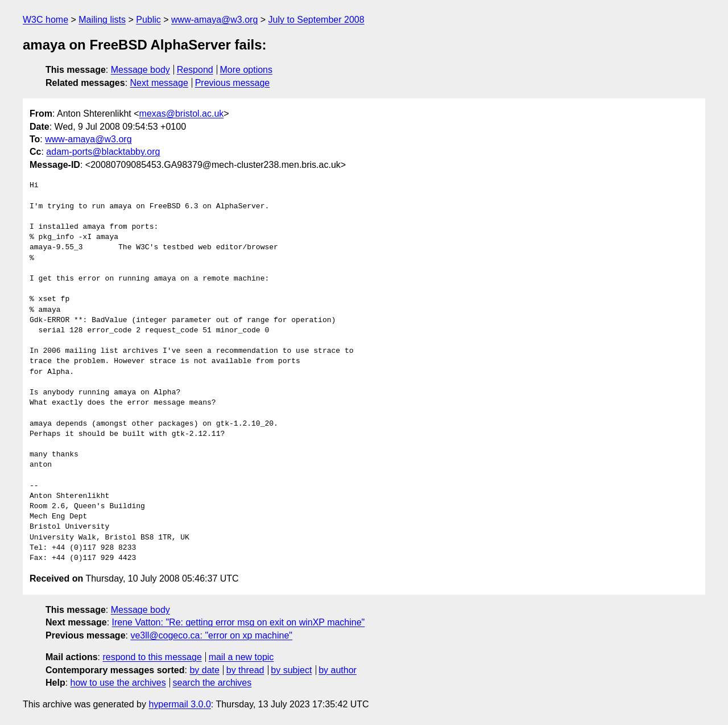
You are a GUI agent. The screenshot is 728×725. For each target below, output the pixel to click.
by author (338, 670)
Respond (195, 70)
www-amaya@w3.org (214, 20)
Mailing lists (102, 20)
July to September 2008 (317, 20)
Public (148, 20)
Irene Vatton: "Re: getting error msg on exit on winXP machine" (239, 622)
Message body (140, 70)
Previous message (233, 83)
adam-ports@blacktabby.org (103, 152)
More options (247, 70)
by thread (245, 670)
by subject (291, 670)
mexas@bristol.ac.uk (182, 114)
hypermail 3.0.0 (179, 704)
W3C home (45, 20)
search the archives (212, 683)
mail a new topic (241, 657)
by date (204, 670)
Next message (159, 83)
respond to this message (152, 657)
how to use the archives (118, 683)
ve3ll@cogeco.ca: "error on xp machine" (211, 635)
